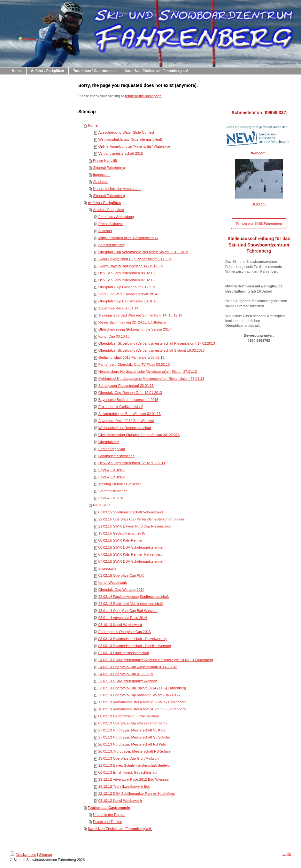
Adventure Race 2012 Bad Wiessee (126, 421)
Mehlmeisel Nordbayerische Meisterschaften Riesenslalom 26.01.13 (151, 379)
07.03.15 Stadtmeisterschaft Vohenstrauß (131, 512)
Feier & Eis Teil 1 (112, 470)
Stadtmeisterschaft (113, 491)
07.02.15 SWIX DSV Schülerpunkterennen (131, 561)
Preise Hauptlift (105, 160)
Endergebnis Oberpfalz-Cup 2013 (125, 632)
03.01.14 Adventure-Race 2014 (123, 618)
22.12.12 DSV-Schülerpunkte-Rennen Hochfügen (137, 794)
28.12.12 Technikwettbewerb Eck (124, 786)
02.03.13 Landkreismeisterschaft (124, 653)
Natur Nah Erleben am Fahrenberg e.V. (120, 829)
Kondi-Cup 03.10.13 (114, 336)
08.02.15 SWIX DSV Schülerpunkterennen (131, 547)
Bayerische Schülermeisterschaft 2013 (128, 400)
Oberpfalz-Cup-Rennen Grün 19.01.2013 (130, 393)
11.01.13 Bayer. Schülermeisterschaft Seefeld (134, 765)
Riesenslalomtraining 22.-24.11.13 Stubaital (132, 322)
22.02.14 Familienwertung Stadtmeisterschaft (134, 597)
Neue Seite (102, 505)
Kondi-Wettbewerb (113, 583)
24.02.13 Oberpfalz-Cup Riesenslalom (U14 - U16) (138, 667)
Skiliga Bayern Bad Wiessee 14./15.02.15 (131, 266)
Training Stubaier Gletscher (120, 484)
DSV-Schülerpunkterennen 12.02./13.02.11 (132, 463)
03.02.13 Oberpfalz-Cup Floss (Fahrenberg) (133, 723)
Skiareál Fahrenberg (109, 168)
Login (287, 854)
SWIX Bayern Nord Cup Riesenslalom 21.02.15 (135, 259)
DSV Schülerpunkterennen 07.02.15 (127, 280)
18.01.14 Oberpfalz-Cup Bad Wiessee (128, 611)
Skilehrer (105, 231)
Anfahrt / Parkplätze (104, 203)
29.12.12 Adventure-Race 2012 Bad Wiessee (134, 779)
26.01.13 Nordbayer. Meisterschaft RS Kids (132, 744)
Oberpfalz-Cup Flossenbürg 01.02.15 (127, 287)
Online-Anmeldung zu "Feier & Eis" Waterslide (134, 146)
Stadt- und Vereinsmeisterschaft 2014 (128, 294)
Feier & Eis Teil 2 (112, 477)
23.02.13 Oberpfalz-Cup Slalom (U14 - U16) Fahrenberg (142, 688)
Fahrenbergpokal (112, 449)
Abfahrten (101, 182)
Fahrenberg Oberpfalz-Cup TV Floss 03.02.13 (134, 364)
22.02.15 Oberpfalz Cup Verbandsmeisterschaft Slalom (141, 519)
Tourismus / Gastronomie (109, 808)
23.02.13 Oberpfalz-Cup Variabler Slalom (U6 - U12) (139, 695)
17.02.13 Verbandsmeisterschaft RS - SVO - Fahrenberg (143, 702)
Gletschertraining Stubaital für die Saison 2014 (135, 329)
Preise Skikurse (111, 224)
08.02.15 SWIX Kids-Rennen (121, 540)
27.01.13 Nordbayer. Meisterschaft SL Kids (132, 730)
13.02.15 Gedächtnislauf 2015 (122, 533)
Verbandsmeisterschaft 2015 (121, 153)
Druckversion (23, 855)
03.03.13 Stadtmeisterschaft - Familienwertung (135, 646)
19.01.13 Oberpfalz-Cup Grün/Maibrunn (129, 758)
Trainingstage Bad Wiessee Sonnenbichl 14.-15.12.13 (140, 315)
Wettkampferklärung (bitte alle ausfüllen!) (130, 139)
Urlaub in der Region (109, 815)
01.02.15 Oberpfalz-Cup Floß (121, 575)
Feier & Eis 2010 (111, 498)
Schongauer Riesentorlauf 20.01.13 (126, 386)
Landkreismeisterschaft (116, 456)
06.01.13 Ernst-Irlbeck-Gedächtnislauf (128, 772)
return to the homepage (143, 96)
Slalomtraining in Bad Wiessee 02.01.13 (130, 414)
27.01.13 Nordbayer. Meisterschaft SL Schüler (134, 737)
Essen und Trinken (108, 822)
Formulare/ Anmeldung (116, 217)
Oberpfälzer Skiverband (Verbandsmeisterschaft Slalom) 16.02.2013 (152, 350)
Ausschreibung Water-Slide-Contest (126, 132)
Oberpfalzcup (109, 442)
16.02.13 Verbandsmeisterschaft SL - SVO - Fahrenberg (142, 709)
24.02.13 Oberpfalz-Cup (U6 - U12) (126, 674)
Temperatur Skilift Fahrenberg (259, 223)
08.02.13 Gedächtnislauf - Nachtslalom (129, 716)
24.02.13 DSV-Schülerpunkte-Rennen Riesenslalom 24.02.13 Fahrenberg (156, 660)
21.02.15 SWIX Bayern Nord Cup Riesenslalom (135, 526)
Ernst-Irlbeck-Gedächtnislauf (121, 407)
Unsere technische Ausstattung (117, 189)
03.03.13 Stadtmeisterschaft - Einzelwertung (133, 639)
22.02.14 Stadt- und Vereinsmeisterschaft (131, 604)
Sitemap (45, 855)
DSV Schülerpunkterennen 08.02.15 (127, 273)
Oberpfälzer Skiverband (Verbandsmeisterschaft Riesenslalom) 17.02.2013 (157, 343)
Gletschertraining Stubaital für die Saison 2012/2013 (139, 435)
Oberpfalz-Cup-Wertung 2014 (121, 590)
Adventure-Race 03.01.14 (118, 308)
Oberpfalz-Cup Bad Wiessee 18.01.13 (128, 301)
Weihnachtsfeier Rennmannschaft (125, 428)
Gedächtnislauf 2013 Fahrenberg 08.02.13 (131, 357)
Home (93, 125)
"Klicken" (259, 204)
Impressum (102, 175)
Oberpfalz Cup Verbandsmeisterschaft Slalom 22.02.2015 (143, 252)
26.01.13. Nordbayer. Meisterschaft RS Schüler (135, 751)
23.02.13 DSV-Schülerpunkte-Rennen (128, 681)
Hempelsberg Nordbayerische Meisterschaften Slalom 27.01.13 (148, 371)
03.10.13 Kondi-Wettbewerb (120, 625)
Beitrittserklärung (112, 245)
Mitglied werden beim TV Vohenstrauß (128, 238)
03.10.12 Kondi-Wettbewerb (120, 801)
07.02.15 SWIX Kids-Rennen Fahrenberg (131, 554)
